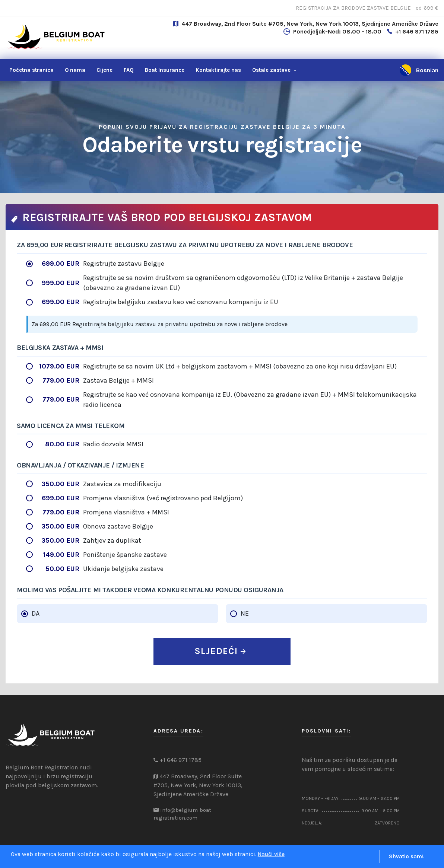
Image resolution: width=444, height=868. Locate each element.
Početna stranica (31, 70)
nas (218, 70)
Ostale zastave (271, 70)
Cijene (104, 70)
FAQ (129, 70)
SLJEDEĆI (220, 651)
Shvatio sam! (406, 856)
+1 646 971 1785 (417, 31)
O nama (75, 70)
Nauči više (271, 854)
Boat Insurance (165, 70)
